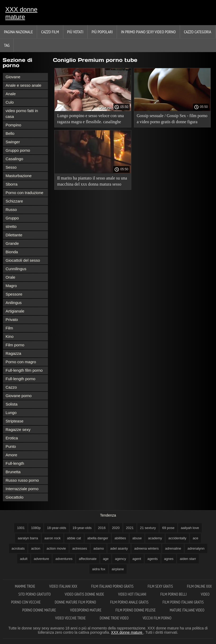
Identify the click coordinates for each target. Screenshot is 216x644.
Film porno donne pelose (136, 610)
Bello (10, 133)
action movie (56, 548)
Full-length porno (21, 379)
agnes (169, 559)
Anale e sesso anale (23, 85)
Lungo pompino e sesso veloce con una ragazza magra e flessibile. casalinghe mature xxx (91, 120)
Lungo (11, 413)
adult (24, 559)
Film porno (15, 345)
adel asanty (119, 548)
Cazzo (11, 387)
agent (137, 559)
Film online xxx (199, 586)
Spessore (14, 294)
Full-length (15, 463)
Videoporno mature (86, 610)
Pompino (13, 125)
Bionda (12, 252)
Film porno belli (174, 594)
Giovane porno (19, 396)
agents (153, 559)
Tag (7, 45)
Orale (10, 277)
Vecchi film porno (157, 618)
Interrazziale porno (22, 489)
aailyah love (190, 528)
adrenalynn (196, 548)
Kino (10, 336)
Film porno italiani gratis (183, 602)
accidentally (177, 538)
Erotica (12, 438)
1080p (36, 528)
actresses (80, 548)
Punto (11, 446)
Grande (12, 243)
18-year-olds (56, 528)
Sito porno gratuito (35, 594)
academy (155, 538)
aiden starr (188, 559)
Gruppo (12, 218)
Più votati (75, 32)
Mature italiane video (187, 610)
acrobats (18, 548)
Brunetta (13, 472)
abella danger (98, 538)
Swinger (13, 142)
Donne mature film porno (76, 602)
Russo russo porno (22, 480)
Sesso (11, 167)
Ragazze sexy (18, 429)
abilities (120, 538)
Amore (11, 455)
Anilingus (14, 303)
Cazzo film (50, 32)
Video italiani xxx (64, 586)
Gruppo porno (18, 150)
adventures (64, 559)
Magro (11, 286)
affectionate (88, 559)
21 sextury (148, 528)
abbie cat (74, 538)
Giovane (13, 77)
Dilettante (14, 235)
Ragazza (13, 353)
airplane (118, 569)
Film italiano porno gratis (113, 586)
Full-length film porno (24, 370)
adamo (99, 548)
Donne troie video (115, 618)
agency (120, 559)
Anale (11, 94)
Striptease (15, 421)
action (36, 548)
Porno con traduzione (24, 193)
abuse (137, 538)
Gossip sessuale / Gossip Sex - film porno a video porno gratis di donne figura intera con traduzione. (172, 120)
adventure (42, 559)
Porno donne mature (40, 610)
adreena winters (147, 548)
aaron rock (53, 538)
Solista (12, 404)
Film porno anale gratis (130, 602)
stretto (11, 226)
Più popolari (102, 32)
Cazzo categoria (198, 32)
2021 (130, 528)
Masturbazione (19, 176)
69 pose (168, 528)
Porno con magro (21, 362)
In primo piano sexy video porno (148, 32)
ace (195, 538)
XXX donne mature (21, 13)
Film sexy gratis (161, 586)
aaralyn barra (28, 538)
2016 (102, 528)
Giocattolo (15, 497)
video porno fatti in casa (22, 114)
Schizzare (14, 201)
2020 (116, 528)
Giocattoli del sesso (23, 260)
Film (9, 328)
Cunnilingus (16, 269)
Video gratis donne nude (85, 594)
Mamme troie (25, 586)
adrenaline (173, 548)
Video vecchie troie (71, 618)
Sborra (12, 184)
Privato (12, 319)
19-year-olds (82, 528)
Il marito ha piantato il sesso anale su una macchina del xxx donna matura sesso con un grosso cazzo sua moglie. (92, 182)
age (106, 559)
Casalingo (14, 159)
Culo (10, 102)
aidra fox (99, 569)
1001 (21, 528)
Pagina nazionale (18, 32)
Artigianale (15, 311)
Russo (11, 210)
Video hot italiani (132, 594)
